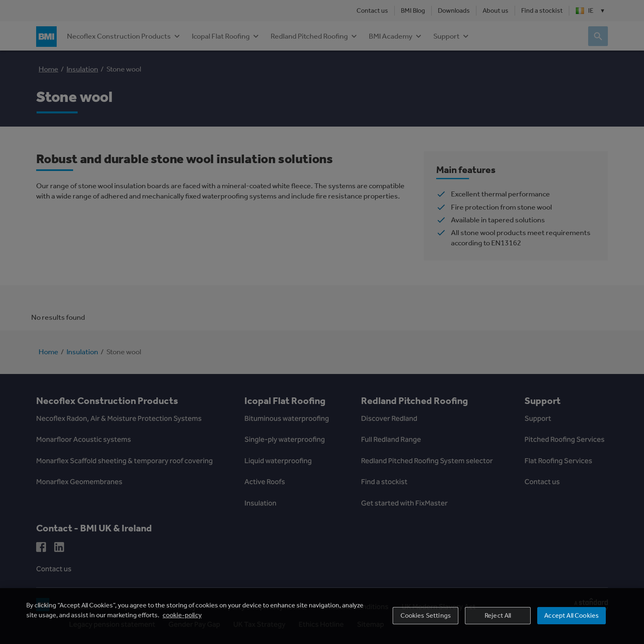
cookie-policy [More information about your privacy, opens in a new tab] (182, 615)
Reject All (498, 615)
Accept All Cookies (572, 615)
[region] (322, 616)
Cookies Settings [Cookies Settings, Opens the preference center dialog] (426, 615)
